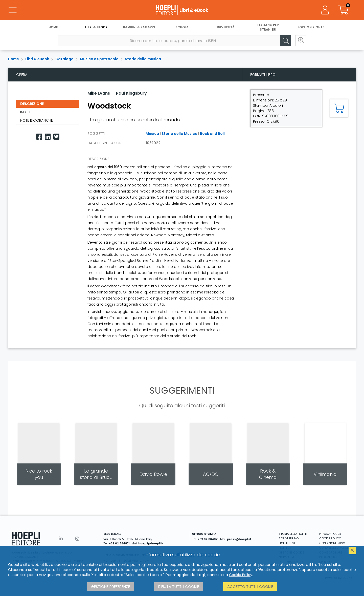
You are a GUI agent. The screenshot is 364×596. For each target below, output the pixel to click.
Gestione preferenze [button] (110, 587)
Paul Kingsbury (131, 93)
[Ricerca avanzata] (301, 41)
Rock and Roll (212, 134)
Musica (152, 134)
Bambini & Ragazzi (139, 27)
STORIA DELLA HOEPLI (293, 534)
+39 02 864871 (119, 543)
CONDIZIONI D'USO (332, 543)
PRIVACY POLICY (330, 534)
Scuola (182, 27)
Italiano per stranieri (268, 27)
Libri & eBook (96, 27)
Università (225, 27)
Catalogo (64, 59)
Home (53, 27)
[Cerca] (286, 41)
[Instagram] (77, 539)
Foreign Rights (311, 27)
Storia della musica (143, 59)
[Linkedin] (48, 137)
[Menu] (13, 10)
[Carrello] (343, 10)
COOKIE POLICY (330, 538)
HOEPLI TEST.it (288, 543)
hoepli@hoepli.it (151, 543)
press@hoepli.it (239, 539)
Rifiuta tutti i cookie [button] (179, 587)
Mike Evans (99, 93)
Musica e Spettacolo (99, 59)
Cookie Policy (241, 575)
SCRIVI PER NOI (289, 538)
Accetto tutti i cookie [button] (250, 587)
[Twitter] (56, 137)
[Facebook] (39, 137)
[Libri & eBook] (182, 10)
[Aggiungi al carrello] (339, 108)
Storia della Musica (179, 134)
